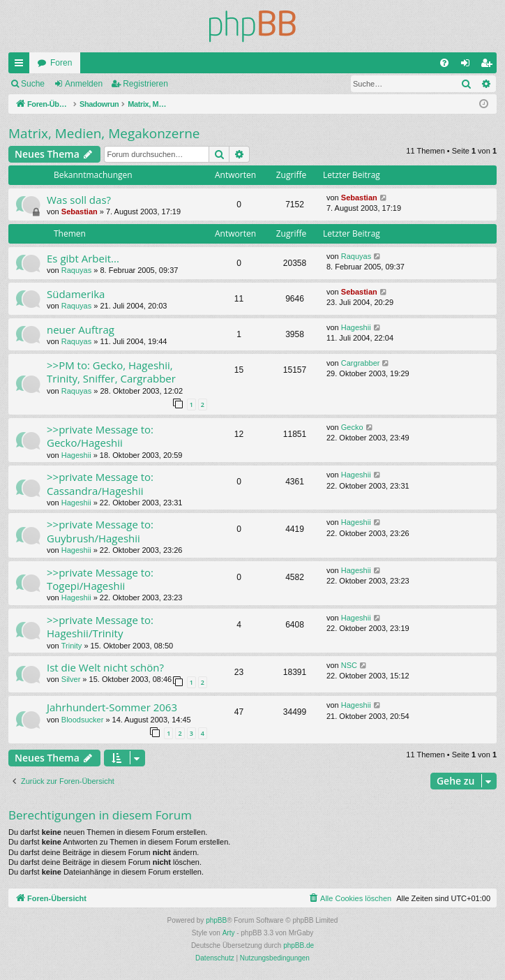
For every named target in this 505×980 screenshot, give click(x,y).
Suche (33, 84)
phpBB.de (299, 945)
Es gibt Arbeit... (83, 258)
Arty (229, 933)
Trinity (72, 646)
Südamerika (76, 294)
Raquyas (76, 270)
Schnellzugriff (22, 66)
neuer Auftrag (81, 329)
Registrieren (145, 84)
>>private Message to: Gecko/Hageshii (100, 436)
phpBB (216, 920)
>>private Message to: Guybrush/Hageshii (100, 531)
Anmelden (84, 84)
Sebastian (80, 211)
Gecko (352, 427)
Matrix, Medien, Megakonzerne (104, 133)
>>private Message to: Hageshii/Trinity (100, 626)
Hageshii (356, 327)
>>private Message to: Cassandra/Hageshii (100, 483)
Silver (71, 679)
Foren (61, 63)
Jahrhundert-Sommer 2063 (112, 707)
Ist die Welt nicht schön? (105, 667)
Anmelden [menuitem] (468, 66)
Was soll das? (79, 200)
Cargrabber (361, 363)
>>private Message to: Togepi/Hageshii (100, 579)
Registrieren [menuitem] (489, 66)
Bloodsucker (83, 720)
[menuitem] (444, 63)
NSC (349, 665)
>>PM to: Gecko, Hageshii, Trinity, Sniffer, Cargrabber (111, 372)
